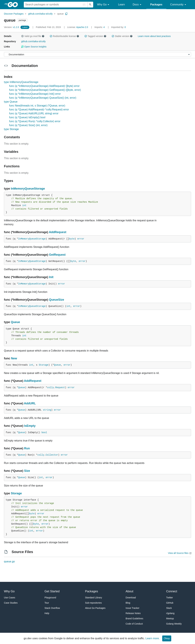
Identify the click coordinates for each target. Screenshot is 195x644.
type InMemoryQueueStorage (21, 82)
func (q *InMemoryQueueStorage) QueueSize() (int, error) (43, 98)
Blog (128, 603)
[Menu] (97, 54)
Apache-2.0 (82, 27)
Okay (167, 638)
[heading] (14, 5)
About (130, 591)
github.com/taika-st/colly (40, 14)
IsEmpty (30, 426)
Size (27, 471)
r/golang (170, 613)
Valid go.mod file (33, 36)
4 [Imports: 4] (100, 27)
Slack (169, 608)
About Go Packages (95, 608)
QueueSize (57, 300)
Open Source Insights (34, 47)
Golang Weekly (174, 624)
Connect (172, 591)
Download (131, 598)
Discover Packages (14, 14)
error (81, 239)
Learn (122, 4)
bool (44, 432)
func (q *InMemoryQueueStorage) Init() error (35, 94)
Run (27, 448)
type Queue (11, 102)
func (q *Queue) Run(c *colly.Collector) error (35, 121)
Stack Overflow (52, 608)
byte (72, 239)
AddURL (30, 403)
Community (179, 5)
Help (47, 613)
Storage (44, 365)
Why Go (104, 5)
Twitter (170, 598)
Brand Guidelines (134, 618)
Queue (15, 322)
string (47, 410)
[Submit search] (90, 5)
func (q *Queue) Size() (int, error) (28, 125)
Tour (47, 603)
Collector (52, 455)
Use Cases (10, 598)
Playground (50, 598)
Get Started (52, 591)
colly (50, 388)
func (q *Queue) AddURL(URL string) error (34, 113)
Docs (138, 5)
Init (51, 277)
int (24, 205)
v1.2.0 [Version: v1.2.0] (12, 27)
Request (60, 388)
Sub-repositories (93, 603)
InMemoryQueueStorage (28, 189)
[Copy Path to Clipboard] (66, 14)
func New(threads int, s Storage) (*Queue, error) (37, 106)
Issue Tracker (133, 608)
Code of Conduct (134, 624)
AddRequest (58, 232)
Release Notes (133, 613)
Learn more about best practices (154, 36)
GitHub (170, 603)
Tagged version (95, 36)
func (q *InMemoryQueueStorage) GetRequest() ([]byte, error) (45, 90)
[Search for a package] (56, 5)
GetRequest (57, 255)
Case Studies (11, 603)
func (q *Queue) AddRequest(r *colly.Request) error (39, 110)
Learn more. (153, 638)
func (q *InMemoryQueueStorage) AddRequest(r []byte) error (44, 86)
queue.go (9, 561)
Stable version (122, 36)
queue (60, 14)
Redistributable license (64, 36)
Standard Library (94, 598)
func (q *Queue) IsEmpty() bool (27, 117)
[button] (22, 36)
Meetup (170, 618)
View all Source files (178, 553)
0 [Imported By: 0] (118, 27)
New (14, 358)
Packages (156, 4)
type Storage (11, 129)
